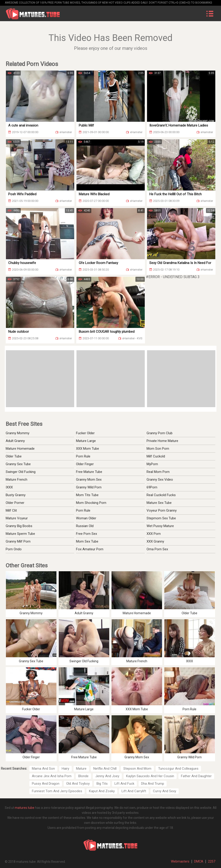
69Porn (152, 487)
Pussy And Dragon (46, 784)
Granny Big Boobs (19, 526)
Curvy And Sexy (165, 791)
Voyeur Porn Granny (162, 510)
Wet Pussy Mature (160, 526)
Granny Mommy (18, 433)
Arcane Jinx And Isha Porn (52, 776)
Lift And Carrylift (134, 791)
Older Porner (15, 503)
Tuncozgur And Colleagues (178, 769)
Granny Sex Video (160, 480)
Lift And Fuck (124, 784)
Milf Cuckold (156, 456)
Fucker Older (85, 433)
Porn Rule (83, 456)
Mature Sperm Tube (20, 534)
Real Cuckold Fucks (161, 495)
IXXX (9, 487)
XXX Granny (155, 541)
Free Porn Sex (86, 534)
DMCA (199, 861)
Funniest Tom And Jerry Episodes (57, 791)
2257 (212, 861)
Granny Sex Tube (18, 464)
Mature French (17, 480)
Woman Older (86, 518)
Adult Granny (15, 441)
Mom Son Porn (158, 449)
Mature (81, 769)
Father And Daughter (196, 776)
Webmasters (180, 861)
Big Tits (102, 784)
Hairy (65, 769)
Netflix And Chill (105, 769)
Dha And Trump (153, 784)
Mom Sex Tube (87, 541)
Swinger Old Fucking (21, 472)
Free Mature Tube (89, 472)
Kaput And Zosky (102, 791)
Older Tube (14, 456)
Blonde (83, 776)
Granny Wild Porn (89, 487)
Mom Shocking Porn (91, 503)
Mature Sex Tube (159, 503)
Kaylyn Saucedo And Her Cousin (150, 776)
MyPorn (152, 464)
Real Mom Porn (158, 472)
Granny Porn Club (160, 433)
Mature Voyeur (17, 518)
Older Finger (85, 464)
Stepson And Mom (137, 769)
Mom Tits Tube (87, 495)
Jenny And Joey (107, 776)
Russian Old (85, 526)
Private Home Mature (162, 441)
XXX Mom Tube (88, 449)
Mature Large (86, 441)
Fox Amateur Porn (90, 549)
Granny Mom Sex (89, 480)
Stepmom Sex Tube (161, 518)
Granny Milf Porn (18, 541)
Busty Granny (16, 495)
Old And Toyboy (78, 784)
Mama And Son (43, 769)
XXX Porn (154, 534)
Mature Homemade (20, 449)
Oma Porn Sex (157, 549)
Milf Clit (11, 510)
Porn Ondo (14, 549)
